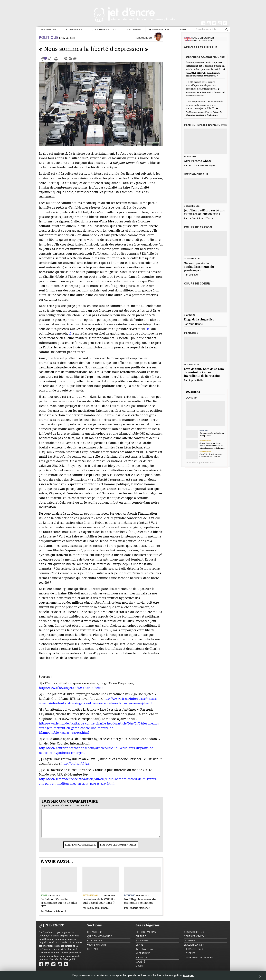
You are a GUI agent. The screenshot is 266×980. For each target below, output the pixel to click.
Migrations (143, 957)
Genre (139, 948)
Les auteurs (49, 29)
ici (156, 332)
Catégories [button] (74, 30)
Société (140, 965)
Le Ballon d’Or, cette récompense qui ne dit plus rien (66, 906)
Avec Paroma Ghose (198, 161)
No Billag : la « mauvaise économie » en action (147, 905)
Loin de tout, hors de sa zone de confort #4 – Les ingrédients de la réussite (204, 373)
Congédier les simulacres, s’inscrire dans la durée (211, 455)
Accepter (188, 975)
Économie (137, 899)
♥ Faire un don (159, 30)
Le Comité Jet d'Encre (201, 218)
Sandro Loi (153, 41)
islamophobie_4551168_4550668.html (71, 736)
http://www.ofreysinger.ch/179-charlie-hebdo (78, 691)
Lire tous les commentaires (125, 848)
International (97, 899)
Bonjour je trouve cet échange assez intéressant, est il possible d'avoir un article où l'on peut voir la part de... (205, 66)
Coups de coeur (197, 284)
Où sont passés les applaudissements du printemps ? (199, 267)
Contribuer (133, 29)
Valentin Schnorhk (63, 915)
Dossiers (193, 392)
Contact (184, 29)
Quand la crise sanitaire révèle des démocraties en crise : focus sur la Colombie (212, 446)
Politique (55, 41)
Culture (141, 940)
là (77, 337)
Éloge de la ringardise (199, 320)
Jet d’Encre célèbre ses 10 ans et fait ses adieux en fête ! (204, 212)
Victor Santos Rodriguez (202, 165)
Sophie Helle (196, 380)
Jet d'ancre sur (196, 175)
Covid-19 (191, 398)
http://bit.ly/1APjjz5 (82, 767)
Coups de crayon (198, 227)
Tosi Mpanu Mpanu (105, 911)
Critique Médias (146, 935)
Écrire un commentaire (87, 848)
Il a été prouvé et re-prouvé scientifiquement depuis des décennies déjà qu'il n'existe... (202, 85)
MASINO (193, 275)
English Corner (194, 948)
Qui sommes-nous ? (104, 29)
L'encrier (191, 333)
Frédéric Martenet (146, 911)
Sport (51, 899)
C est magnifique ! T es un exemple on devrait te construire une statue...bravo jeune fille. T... (204, 105)
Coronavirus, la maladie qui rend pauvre (212, 434)
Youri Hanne (196, 324)
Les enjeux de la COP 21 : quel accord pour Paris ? (106, 905)
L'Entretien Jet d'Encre (205, 125)
